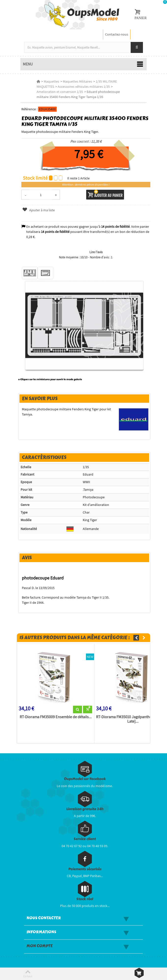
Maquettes (51, 81)
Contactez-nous (117, 34)
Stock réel (85, 899)
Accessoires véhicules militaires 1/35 (84, 87)
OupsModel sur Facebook (85, 779)
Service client (85, 839)
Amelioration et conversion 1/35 (60, 92)
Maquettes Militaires (77, 81)
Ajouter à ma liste (39, 210)
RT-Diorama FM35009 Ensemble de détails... (56, 717)
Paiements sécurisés (85, 869)
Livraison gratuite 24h (85, 809)
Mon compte (40, 946)
